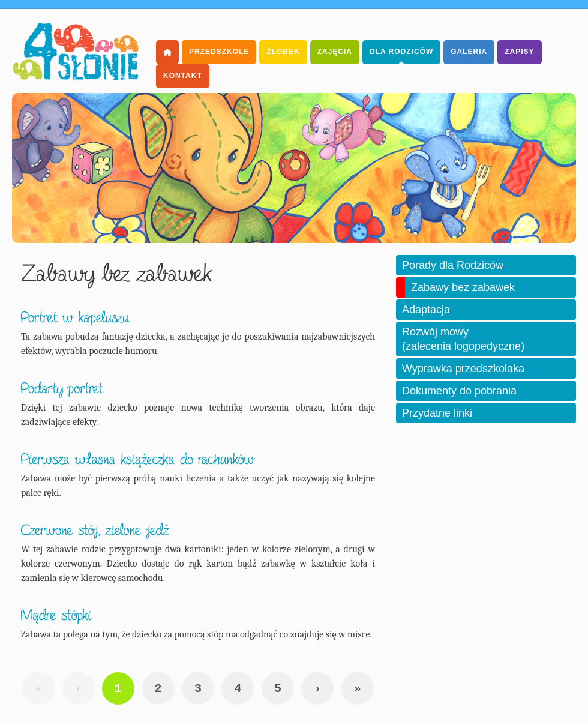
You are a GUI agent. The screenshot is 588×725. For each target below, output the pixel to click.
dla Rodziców (401, 52)
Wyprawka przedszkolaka (463, 369)
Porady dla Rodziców (453, 265)
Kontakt (183, 76)
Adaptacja (426, 310)
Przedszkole (219, 52)
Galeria (469, 52)
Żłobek (283, 52)
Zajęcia (335, 52)
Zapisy (519, 52)
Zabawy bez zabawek (463, 287)
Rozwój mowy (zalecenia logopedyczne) (463, 339)
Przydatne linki (437, 413)
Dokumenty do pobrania (459, 391)
